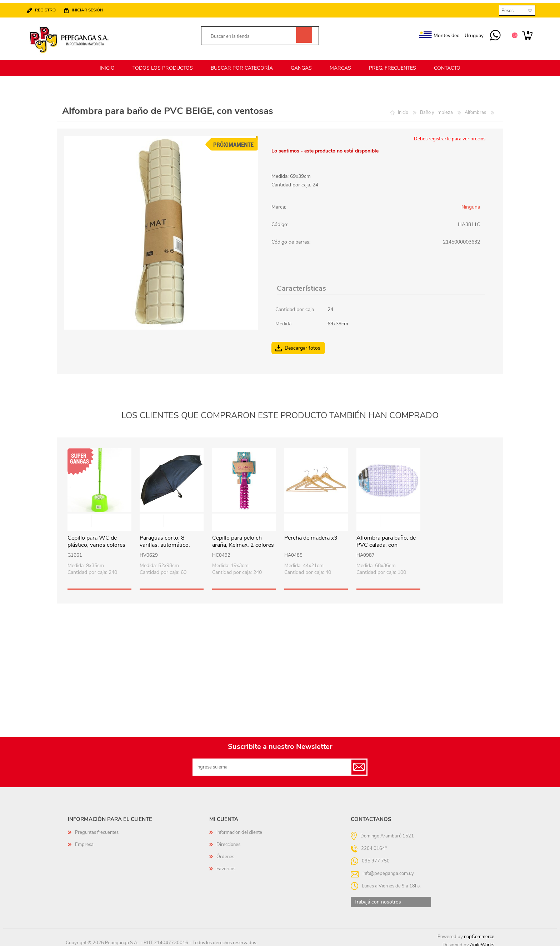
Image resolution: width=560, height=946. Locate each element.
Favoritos (226, 865)
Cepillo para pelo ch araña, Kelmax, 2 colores (243, 537)
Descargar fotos (302, 344)
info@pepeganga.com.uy (388, 869)
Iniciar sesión (91, 8)
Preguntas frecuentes (97, 828)
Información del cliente (239, 828)
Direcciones (228, 840)
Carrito (524, 34)
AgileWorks (482, 941)
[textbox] (252, 34)
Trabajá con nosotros (378, 898)
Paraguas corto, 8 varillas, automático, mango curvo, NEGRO (168, 541)
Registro (49, 8)
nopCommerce (479, 932)
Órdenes (225, 852)
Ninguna (471, 203)
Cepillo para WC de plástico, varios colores (96, 537)
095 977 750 (492, 34)
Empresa (84, 840)
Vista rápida (100, 517)
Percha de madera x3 (311, 534)
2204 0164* (374, 844)
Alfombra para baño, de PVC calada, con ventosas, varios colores (387, 541)
